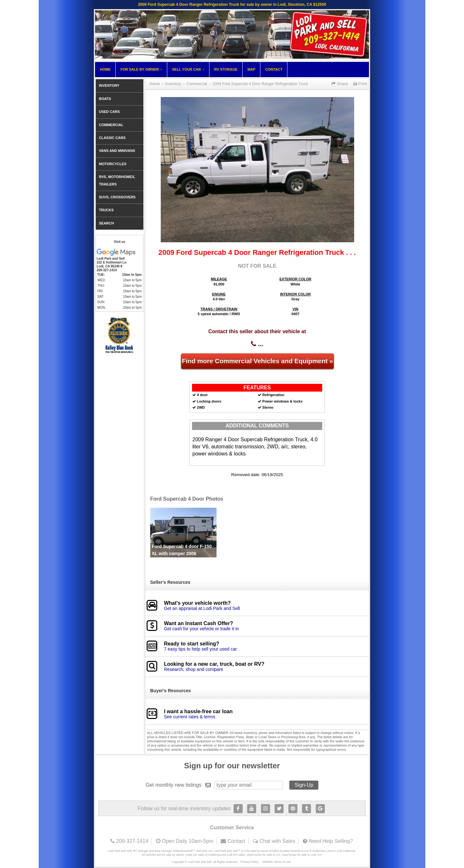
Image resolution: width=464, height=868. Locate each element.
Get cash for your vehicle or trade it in (202, 629)
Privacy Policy (249, 862)
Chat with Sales (277, 841)
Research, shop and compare (194, 669)
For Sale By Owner (141, 69)
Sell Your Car (188, 69)
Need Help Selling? (331, 841)
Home (105, 69)
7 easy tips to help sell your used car (200, 649)
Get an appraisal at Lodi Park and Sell (202, 608)
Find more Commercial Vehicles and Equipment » (257, 361)
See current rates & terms (190, 717)
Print (360, 84)
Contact (274, 69)
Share (340, 84)
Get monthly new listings (174, 785)
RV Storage (226, 69)
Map (251, 69)
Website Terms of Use (277, 862)
